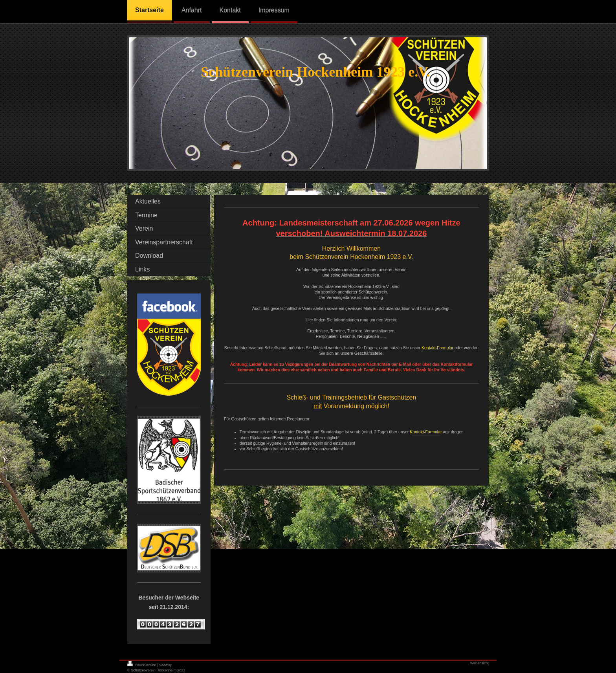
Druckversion (142, 665)
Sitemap (166, 665)
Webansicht (479, 663)
